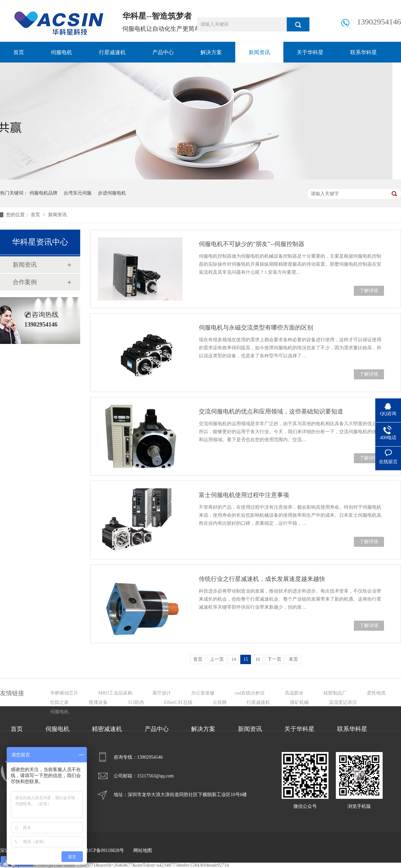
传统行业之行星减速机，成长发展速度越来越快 (262, 579)
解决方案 (211, 52)
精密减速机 (107, 729)
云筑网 (220, 702)
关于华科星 (310, 52)
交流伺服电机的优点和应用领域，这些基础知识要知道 (271, 411)
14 (234, 659)
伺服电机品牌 (43, 193)
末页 (293, 659)
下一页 (274, 659)
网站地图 (143, 850)
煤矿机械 (299, 702)
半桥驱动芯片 (64, 693)
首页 (19, 52)
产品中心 (163, 52)
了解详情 (369, 291)
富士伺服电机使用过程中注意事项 (244, 495)
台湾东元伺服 (78, 193)
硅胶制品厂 (335, 693)
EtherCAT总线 (178, 702)
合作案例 (25, 282)
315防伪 (136, 702)
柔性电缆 (376, 693)
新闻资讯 (259, 52)
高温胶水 (294, 693)
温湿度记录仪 (343, 702)
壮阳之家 (59, 702)
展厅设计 (162, 693)
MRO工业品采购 (115, 693)
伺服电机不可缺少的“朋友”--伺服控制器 (252, 244)
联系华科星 (364, 52)
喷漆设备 (98, 702)
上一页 (217, 659)
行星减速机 (112, 52)
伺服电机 (61, 52)
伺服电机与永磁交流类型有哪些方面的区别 (256, 328)
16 (258, 659)
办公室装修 (203, 693)
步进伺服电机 (112, 193)
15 (246, 659)
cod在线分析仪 (250, 693)
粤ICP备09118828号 (104, 850)
